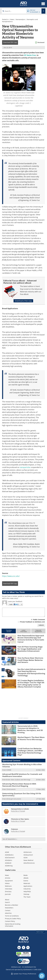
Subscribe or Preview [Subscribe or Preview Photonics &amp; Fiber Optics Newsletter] (18, 821)
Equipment (9, 881)
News (12, 19)
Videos (7, 883)
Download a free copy (23, 301)
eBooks (26, 878)
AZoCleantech (10, 858)
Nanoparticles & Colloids (20, 809)
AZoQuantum (28, 855)
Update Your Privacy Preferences (23, 974)
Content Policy (10, 921)
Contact (8, 910)
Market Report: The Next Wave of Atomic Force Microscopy (31, 738)
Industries (27, 889)
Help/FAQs (27, 891)
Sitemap (26, 894)
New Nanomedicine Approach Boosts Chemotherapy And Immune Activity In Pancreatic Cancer (31, 639)
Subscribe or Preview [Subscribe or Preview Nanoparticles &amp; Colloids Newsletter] (18, 811)
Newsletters (9, 908)
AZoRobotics (9, 855)
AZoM (7, 852)
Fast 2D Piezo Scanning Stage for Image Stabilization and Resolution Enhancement (30, 649)
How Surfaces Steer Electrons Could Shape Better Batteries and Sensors (30, 660)
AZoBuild (8, 863)
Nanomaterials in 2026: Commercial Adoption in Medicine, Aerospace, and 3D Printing (30, 729)
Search (7, 902)
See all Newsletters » (10, 839)
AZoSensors (28, 852)
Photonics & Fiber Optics (20, 819)
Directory (8, 891)
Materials (27, 883)
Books (26, 875)
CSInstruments (11, 789)
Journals (8, 894)
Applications (28, 886)
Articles (8, 878)
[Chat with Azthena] (42, 976)
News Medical (28, 860)
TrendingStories (9, 631)
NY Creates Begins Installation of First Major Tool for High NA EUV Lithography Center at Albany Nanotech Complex (31, 684)
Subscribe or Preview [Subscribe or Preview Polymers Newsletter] (18, 831)
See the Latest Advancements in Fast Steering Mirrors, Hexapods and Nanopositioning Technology (31, 672)
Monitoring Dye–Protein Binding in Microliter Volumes (22, 765)
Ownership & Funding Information (13, 925)
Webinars (8, 886)
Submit (41, 625)
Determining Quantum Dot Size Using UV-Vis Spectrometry (22, 794)
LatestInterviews (24, 631)
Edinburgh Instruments (14, 799)
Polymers (15, 829)
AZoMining (9, 866)
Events (26, 881)
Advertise (8, 913)
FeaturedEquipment (38, 631)
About (7, 900)
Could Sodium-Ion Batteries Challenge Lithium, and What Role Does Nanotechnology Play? (30, 752)
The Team (27, 897)
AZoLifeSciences (29, 863)
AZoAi (26, 858)
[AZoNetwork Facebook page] (24, 948)
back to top (40, 932)
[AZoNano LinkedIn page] (19, 948)
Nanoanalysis (20, 19)
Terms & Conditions (12, 916)
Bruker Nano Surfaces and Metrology (18, 780)
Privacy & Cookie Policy (13, 919)
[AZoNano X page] (28, 948)
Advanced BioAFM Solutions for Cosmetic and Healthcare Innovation (22, 775)
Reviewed (41, 42)
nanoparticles (25, 467)
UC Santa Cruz (30, 55)
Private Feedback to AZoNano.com (32, 622)
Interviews (9, 889)
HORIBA (9, 770)
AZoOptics (9, 860)
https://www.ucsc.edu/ (11, 576)
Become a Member (12, 905)
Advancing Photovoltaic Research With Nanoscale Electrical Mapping (19, 785)
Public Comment (39, 620)
